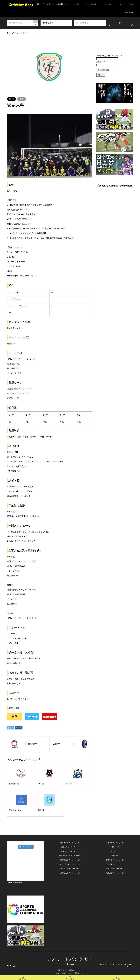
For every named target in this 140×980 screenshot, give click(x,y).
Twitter (8, 966)
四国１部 (12, 99)
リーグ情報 (75, 4)
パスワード (101, 62)
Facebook (11, 966)
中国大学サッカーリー (114, 864)
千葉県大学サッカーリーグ (70, 869)
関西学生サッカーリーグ (115, 860)
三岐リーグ (115, 856)
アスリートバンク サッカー (117, 965)
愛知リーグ (115, 851)
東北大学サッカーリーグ (70, 847)
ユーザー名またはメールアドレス (109, 56)
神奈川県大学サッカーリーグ (70, 864)
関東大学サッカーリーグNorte (70, 856)
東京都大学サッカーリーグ (70, 860)
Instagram (14, 966)
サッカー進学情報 (91, 4)
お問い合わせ (129, 13)
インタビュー (107, 4)
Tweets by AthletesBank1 (14, 882)
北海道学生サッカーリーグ (70, 843)
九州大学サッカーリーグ (115, 873)
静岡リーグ (115, 847)
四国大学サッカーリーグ (115, 869)
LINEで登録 (103, 70)
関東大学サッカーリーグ (70, 851)
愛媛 (22, 99)
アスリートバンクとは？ (126, 4)
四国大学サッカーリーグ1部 (19, 389)
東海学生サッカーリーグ (115, 843)
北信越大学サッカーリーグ (70, 873)
